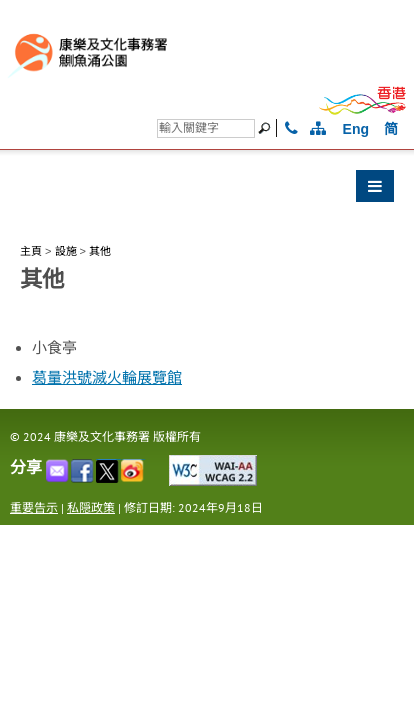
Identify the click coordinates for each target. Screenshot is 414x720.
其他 (100, 251)
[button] (207, 191)
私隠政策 (91, 507)
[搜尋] (206, 128)
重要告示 (34, 507)
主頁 (31, 251)
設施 (66, 251)
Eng (356, 129)
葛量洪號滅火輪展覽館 (107, 378)
